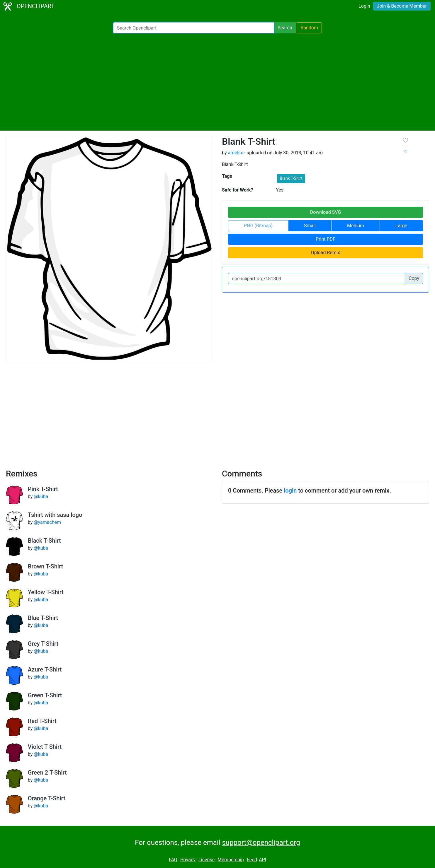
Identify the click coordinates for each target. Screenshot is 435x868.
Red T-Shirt (42, 721)
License (207, 860)
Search (285, 28)
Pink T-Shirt (43, 489)
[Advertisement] (217, 82)
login (290, 491)
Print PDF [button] (326, 239)
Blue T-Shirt (43, 618)
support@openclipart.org (261, 843)
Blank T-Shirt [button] (291, 178)
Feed (252, 860)
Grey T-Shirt (43, 644)
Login (364, 6)
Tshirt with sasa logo (55, 515)
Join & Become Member (402, 6)
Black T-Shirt (44, 541)
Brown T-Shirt (45, 566)
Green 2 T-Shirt (47, 773)
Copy (414, 278)
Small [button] (310, 226)
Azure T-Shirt (45, 669)
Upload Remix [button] (325, 253)
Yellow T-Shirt (46, 592)
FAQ (173, 860)
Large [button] (401, 226)
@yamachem (47, 522)
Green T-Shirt (45, 695)
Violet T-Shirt (45, 747)
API (262, 860)
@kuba (41, 497)
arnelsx (235, 153)
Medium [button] (356, 226)
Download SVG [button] (326, 212)
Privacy (188, 860)
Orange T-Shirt (47, 798)
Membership (231, 860)
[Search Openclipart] (194, 28)
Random (309, 28)
